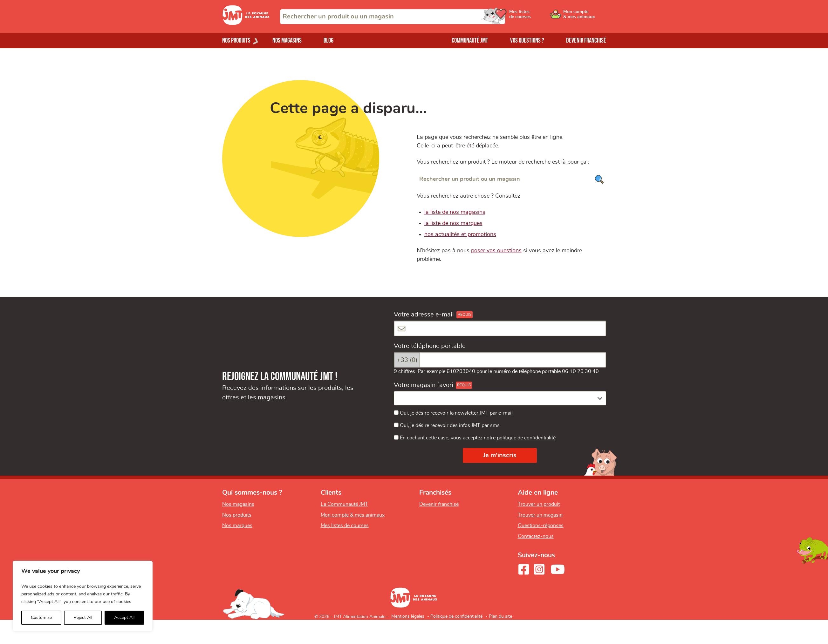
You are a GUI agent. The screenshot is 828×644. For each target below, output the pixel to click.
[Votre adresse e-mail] (500, 328)
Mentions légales (408, 616)
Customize (41, 618)
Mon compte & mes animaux (353, 515)
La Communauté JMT (344, 504)
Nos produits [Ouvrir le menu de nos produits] (236, 41)
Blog (328, 41)
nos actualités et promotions (460, 234)
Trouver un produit (539, 504)
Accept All (124, 618)
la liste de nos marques (453, 223)
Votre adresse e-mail (424, 315)
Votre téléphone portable (430, 346)
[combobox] (393, 17)
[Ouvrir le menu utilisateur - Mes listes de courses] (537, 17)
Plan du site (500, 616)
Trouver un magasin (540, 515)
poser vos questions (496, 251)
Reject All (83, 618)
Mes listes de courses (345, 525)
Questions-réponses (541, 525)
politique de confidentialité (526, 438)
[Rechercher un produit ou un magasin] (511, 179)
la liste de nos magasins (455, 212)
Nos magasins (287, 41)
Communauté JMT (470, 41)
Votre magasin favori (424, 385)
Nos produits (237, 515)
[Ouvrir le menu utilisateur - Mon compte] (585, 17)
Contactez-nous (536, 536)
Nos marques (237, 525)
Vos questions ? (527, 41)
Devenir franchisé (586, 41)
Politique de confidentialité (456, 616)
